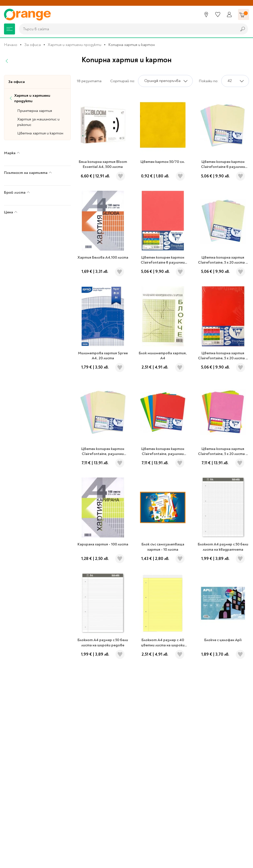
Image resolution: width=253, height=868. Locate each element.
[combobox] (127, 29)
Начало (11, 45)
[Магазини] (206, 14)
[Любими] (218, 14)
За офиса (32, 45)
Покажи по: (208, 81)
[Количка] (243, 14)
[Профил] (229, 14)
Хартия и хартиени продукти (74, 45)
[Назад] (7, 61)
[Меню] (9, 29)
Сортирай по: (123, 81)
